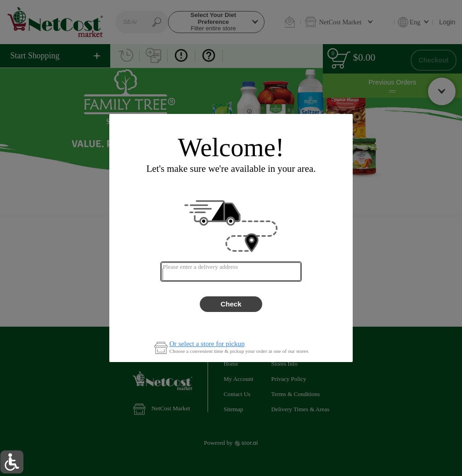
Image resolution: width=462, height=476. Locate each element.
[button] (12, 462)
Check (231, 304)
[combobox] (231, 272)
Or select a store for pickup (207, 344)
